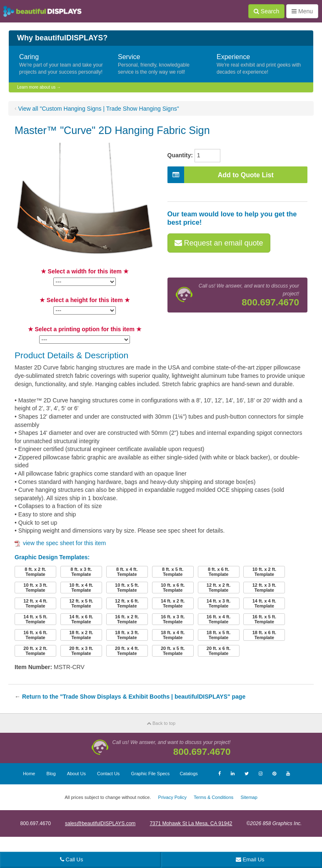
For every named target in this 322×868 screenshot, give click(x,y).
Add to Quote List (221, 175)
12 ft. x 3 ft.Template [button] (264, 588)
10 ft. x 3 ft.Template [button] (35, 588)
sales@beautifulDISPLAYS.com (100, 823)
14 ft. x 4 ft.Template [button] (264, 603)
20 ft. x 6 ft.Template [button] (218, 651)
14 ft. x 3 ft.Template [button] (218, 603)
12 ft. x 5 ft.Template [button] (81, 603)
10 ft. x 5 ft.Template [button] (127, 588)
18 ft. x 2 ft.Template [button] (81, 635)
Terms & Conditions (213, 797)
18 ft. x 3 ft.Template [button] (127, 635)
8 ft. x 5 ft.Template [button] (173, 572)
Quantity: (180, 155)
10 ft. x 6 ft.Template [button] (173, 588)
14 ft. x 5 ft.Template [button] (35, 619)
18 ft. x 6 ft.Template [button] (264, 635)
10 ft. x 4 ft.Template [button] (81, 588)
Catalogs (188, 774)
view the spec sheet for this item (60, 543)
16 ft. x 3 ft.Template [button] (173, 619)
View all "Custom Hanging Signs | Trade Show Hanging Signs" (99, 109)
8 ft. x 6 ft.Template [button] (218, 572)
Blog (51, 774)
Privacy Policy (172, 797)
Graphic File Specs (150, 774)
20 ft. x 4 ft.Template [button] (127, 651)
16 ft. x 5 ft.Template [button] (264, 619)
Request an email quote (219, 243)
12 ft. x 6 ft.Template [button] (127, 603)
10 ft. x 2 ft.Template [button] (264, 572)
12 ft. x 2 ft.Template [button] (218, 588)
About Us (76, 774)
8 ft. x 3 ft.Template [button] (81, 572)
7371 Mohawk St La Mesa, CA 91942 (191, 823)
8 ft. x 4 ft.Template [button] (127, 572)
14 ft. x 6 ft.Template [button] (81, 619)
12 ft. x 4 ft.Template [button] (35, 603)
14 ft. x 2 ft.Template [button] (173, 603)
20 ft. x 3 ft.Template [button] (81, 651)
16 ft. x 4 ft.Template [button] (218, 619)
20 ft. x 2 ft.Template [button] (35, 651)
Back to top (161, 723)
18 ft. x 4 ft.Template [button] (173, 635)
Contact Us (108, 774)
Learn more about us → (39, 87)
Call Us (72, 859)
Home (29, 774)
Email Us (250, 859)
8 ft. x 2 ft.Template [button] (35, 572)
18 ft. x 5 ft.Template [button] (218, 635)
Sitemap (249, 797)
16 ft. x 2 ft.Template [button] (127, 619)
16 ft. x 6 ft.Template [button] (35, 635)
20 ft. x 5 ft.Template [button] (173, 651)
